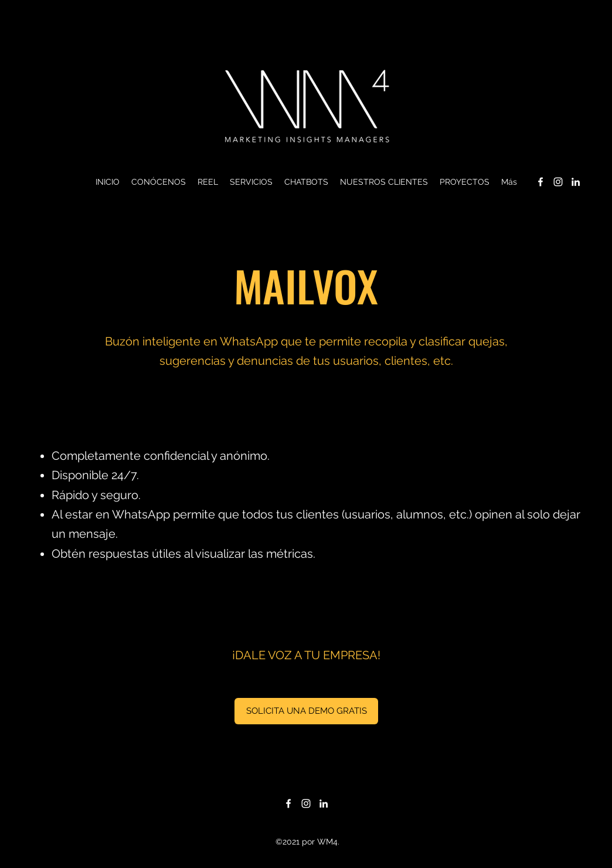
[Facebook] (540, 182)
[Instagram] (558, 182)
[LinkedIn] (576, 182)
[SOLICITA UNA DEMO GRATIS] (306, 711)
